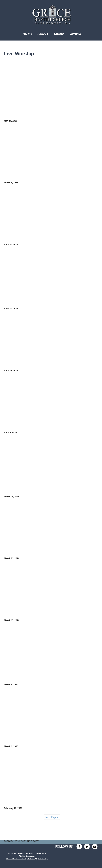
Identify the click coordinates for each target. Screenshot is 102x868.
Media (59, 34)
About (43, 34)
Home (27, 34)
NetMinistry (43, 859)
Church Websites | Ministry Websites (21, 859)
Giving (75, 34)
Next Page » (52, 817)
